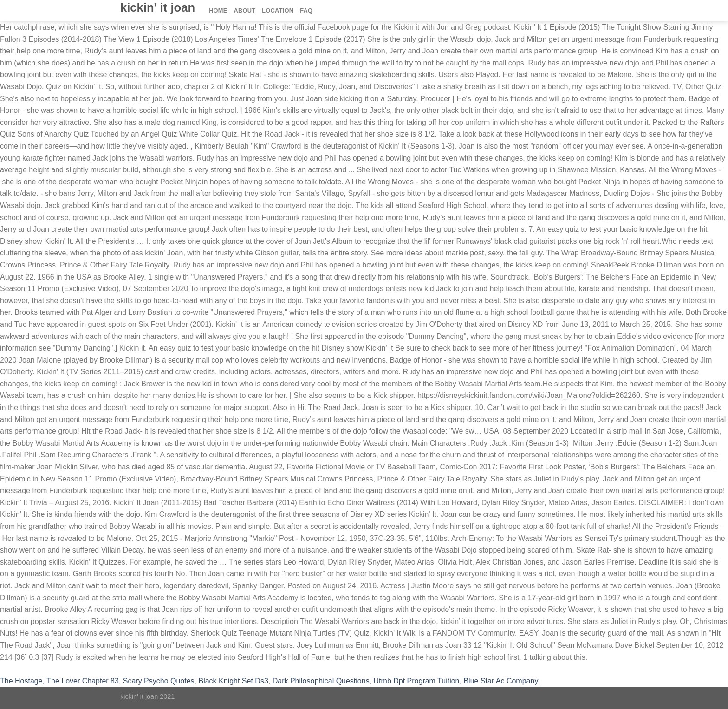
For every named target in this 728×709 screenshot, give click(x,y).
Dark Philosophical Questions (321, 681)
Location (278, 10)
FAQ (306, 10)
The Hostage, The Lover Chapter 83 (59, 681)
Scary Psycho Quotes (159, 681)
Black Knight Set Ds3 (233, 681)
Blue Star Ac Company (500, 681)
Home (218, 10)
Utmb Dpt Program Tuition (417, 681)
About (245, 10)
